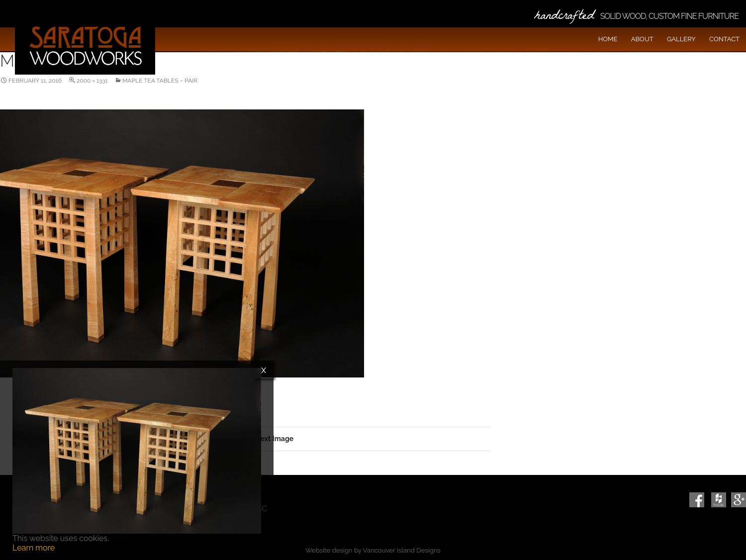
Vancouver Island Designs (402, 550)
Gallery (681, 39)
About (642, 39)
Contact (724, 39)
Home (608, 39)
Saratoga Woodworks (85, 45)
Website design (329, 550)
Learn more (34, 548)
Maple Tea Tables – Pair (160, 81)
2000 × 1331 (92, 81)
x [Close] (264, 370)
